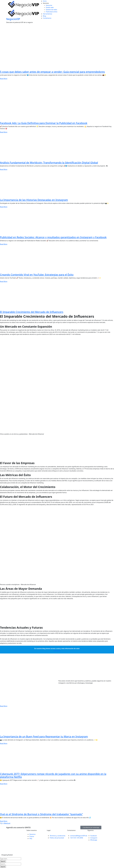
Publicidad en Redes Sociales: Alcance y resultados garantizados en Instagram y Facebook (53, 237)
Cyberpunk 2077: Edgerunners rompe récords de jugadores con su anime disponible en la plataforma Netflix (53, 775)
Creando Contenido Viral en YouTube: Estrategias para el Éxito (37, 275)
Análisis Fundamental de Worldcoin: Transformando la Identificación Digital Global (49, 163)
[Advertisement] (53, 449)
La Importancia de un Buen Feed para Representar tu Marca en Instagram (44, 737)
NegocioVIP (13, 19)
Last (9, 823)
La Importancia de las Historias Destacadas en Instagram (34, 200)
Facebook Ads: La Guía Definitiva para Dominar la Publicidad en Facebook (44, 123)
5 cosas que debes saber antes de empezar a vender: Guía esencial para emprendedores (52, 72)
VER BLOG (57, 651)
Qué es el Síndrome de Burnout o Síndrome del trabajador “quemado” (41, 814)
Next (6, 823)
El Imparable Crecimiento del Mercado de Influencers (32, 312)
